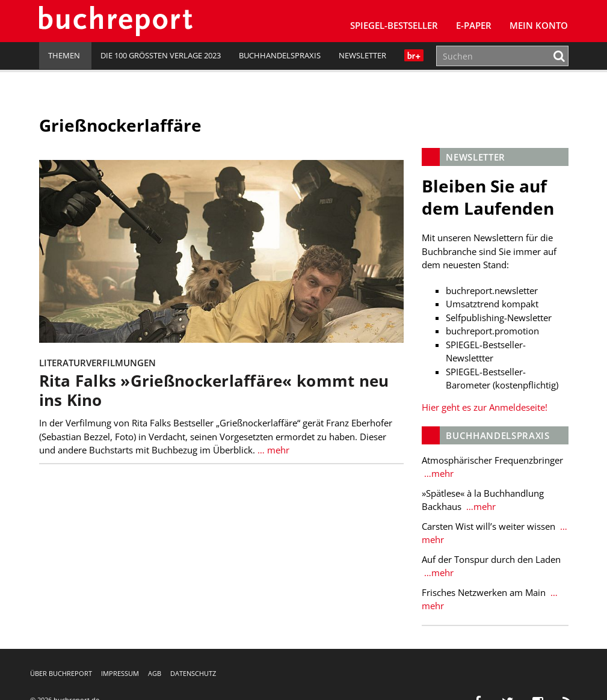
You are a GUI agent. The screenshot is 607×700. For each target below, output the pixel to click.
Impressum (120, 673)
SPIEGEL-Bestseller (394, 25)
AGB (155, 673)
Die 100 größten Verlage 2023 (161, 55)
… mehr (272, 449)
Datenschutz (193, 673)
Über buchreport (61, 673)
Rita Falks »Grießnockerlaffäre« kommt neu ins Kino (214, 390)
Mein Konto (539, 25)
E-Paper (474, 25)
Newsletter (362, 55)
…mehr (438, 473)
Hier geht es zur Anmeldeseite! (485, 407)
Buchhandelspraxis (280, 55)
